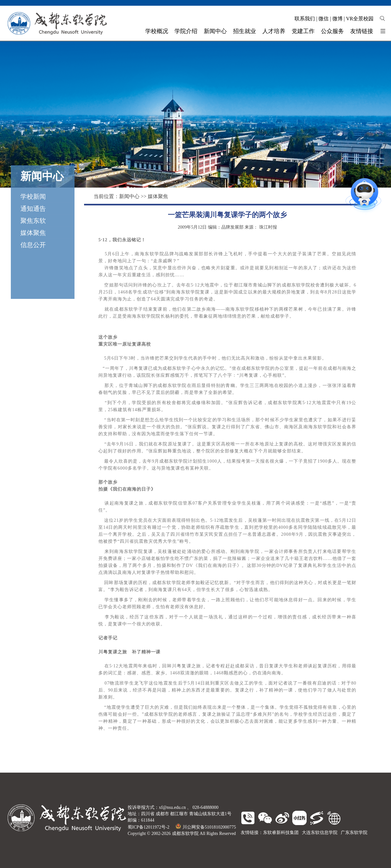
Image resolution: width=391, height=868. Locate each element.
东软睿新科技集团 (281, 833)
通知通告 (33, 209)
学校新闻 (33, 196)
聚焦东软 (33, 221)
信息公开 (33, 245)
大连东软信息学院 (320, 833)
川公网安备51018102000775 (206, 827)
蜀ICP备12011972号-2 (149, 827)
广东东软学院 (354, 833)
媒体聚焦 (33, 233)
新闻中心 (129, 196)
